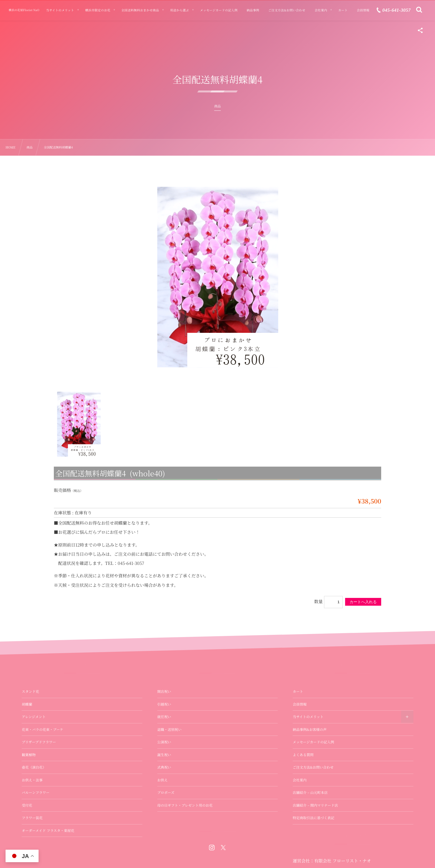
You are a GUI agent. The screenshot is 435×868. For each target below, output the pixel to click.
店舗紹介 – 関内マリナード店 (315, 805)
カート (298, 691)
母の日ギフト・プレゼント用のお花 (185, 805)
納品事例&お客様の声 (310, 729)
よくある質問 (303, 755)
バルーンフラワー (36, 792)
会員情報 (300, 704)
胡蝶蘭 (27, 704)
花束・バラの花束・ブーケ (42, 729)
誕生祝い (164, 755)
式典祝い (164, 767)
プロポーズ (166, 792)
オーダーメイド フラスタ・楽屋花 (48, 831)
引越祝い (164, 704)
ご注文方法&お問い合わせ (313, 767)
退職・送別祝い (170, 729)
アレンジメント (34, 717)
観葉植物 (29, 755)
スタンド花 (30, 691)
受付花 (27, 805)
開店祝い (164, 691)
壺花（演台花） (34, 767)
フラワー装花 (32, 818)
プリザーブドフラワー (39, 742)
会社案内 (300, 780)
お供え (163, 780)
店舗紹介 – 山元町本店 (310, 792)
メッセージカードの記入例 (313, 742)
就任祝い (164, 717)
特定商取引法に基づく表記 (313, 818)
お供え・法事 (32, 780)
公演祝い (164, 742)
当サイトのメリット (308, 717)
